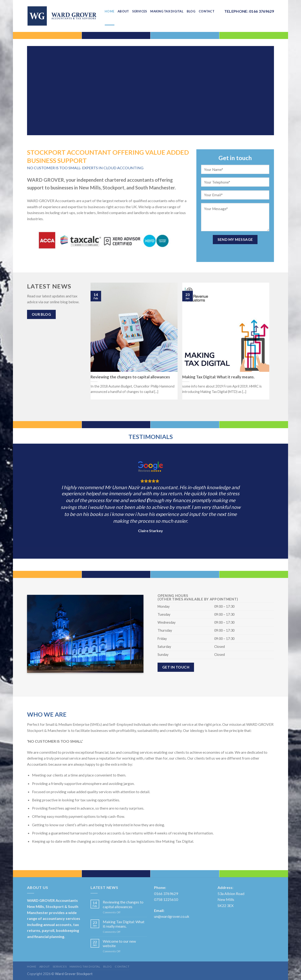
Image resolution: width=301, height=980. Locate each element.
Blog (107, 967)
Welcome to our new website (119, 943)
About (45, 967)
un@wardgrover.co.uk (172, 916)
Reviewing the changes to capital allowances (123, 904)
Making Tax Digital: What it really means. (124, 924)
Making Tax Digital (85, 967)
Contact (122, 967)
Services (60, 967)
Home (32, 967)
